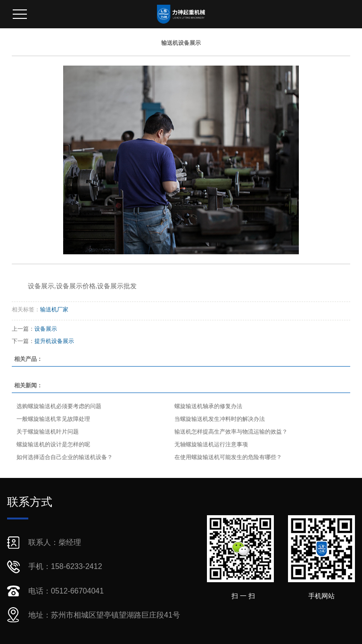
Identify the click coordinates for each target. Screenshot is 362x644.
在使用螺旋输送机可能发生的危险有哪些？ (228, 457)
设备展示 (46, 329)
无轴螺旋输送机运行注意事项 (211, 444)
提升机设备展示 (54, 341)
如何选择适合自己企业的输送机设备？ (65, 457)
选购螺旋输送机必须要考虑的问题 (59, 406)
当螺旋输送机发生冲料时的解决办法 (220, 419)
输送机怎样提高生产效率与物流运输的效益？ (231, 432)
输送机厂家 (54, 309)
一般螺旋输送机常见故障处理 (53, 419)
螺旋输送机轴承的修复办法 (208, 406)
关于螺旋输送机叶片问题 (48, 432)
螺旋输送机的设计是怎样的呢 (53, 444)
